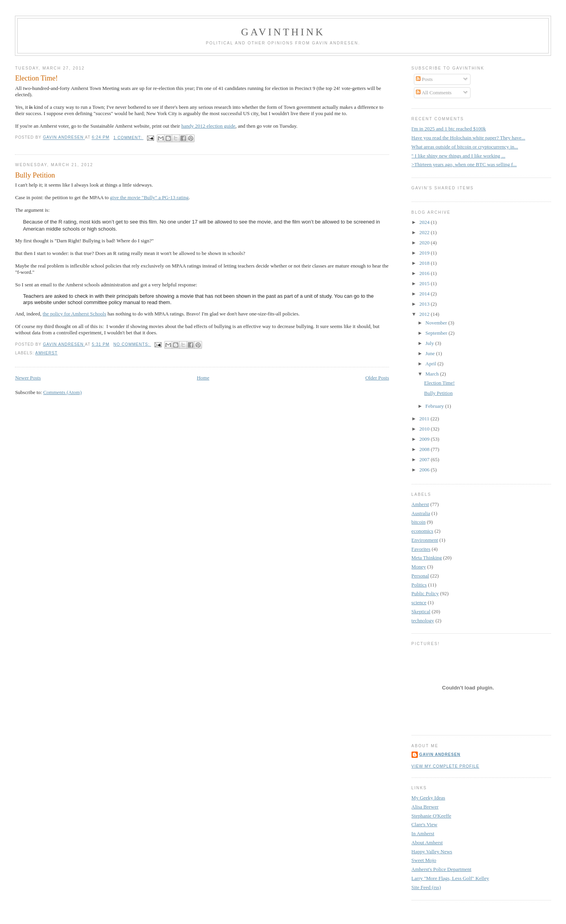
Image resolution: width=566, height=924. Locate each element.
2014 (425, 294)
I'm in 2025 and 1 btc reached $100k (449, 129)
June (431, 353)
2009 (425, 439)
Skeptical (421, 611)
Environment (425, 540)
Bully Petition (35, 175)
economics (423, 531)
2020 (425, 243)
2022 (425, 232)
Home (203, 378)
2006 (425, 470)
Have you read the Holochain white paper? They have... (469, 138)
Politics (419, 585)
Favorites (421, 549)
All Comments (434, 93)
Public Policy (425, 593)
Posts (424, 79)
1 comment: (128, 138)
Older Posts (377, 378)
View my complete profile (446, 766)
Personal (420, 576)
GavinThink (283, 32)
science (419, 602)
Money (419, 567)
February (435, 406)
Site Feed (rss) (426, 887)
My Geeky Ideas (428, 798)
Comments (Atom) (62, 392)
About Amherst (427, 842)
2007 (425, 459)
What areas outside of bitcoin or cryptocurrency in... (465, 147)
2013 (425, 304)
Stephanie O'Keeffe (431, 816)
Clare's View (424, 824)
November (437, 323)
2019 (425, 253)
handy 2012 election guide (208, 126)
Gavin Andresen (440, 754)
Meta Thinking (427, 558)
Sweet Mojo (424, 860)
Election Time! (36, 78)
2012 (425, 314)
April (431, 364)
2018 (425, 263)
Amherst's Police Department (442, 869)
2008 (425, 449)
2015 (425, 283)
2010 (425, 429)
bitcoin (419, 522)
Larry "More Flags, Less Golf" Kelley (450, 878)
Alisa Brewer (425, 807)
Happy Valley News (432, 852)
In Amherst (423, 833)
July (430, 343)
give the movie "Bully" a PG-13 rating (149, 197)
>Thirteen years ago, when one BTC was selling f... (464, 164)
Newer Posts (28, 378)
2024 (425, 222)
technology (423, 621)
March (433, 374)
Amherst (47, 353)
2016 (425, 273)
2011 (425, 419)
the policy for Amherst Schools (74, 314)
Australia (421, 513)
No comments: (132, 344)
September (437, 333)
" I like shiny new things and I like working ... (458, 156)
